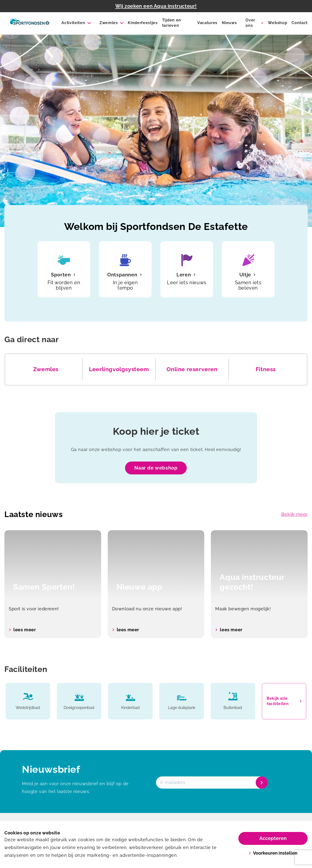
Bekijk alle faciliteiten (284, 701)
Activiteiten (73, 23)
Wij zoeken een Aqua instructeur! (156, 6)
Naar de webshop (156, 468)
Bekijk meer (294, 514)
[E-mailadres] (211, 783)
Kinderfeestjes (143, 23)
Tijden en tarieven (172, 23)
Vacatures (207, 23)
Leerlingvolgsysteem (119, 369)
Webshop (278, 23)
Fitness (266, 369)
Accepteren (273, 838)
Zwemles (109, 23)
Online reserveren (192, 369)
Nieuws (229, 23)
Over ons (250, 23)
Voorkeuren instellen (273, 853)
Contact (300, 23)
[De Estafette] (30, 23)
